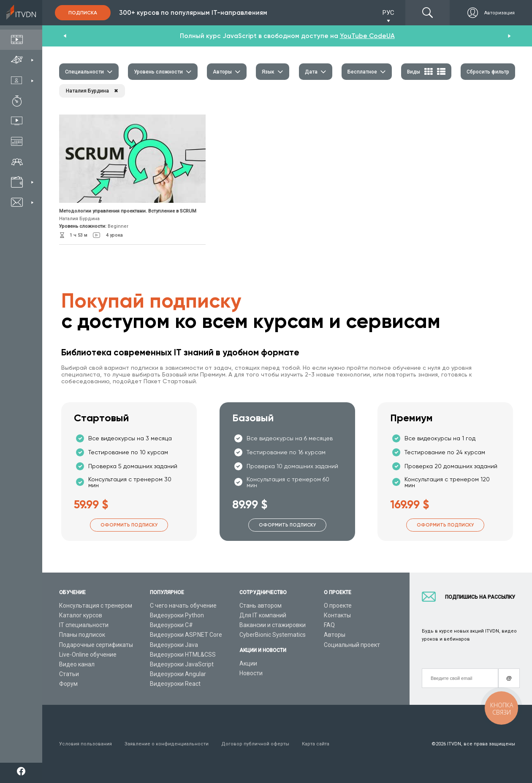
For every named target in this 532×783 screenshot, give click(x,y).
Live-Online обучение (88, 655)
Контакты (337, 615)
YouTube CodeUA (367, 36)
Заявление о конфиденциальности (167, 744)
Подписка (83, 13)
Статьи (69, 674)
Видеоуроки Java (174, 645)
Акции (248, 663)
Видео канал (77, 664)
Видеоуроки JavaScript (182, 664)
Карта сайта (316, 744)
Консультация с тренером (96, 606)
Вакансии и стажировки (273, 625)
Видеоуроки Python (177, 615)
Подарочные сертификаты (96, 645)
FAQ (329, 625)
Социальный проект (352, 645)
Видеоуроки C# (171, 625)
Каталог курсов (81, 615)
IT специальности (84, 625)
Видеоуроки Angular (178, 674)
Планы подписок (82, 635)
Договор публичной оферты (255, 744)
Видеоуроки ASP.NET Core (186, 635)
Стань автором (261, 606)
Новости (251, 673)
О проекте (338, 606)
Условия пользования (85, 744)
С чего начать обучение (183, 606)
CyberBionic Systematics (273, 635)
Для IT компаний (263, 615)
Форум (68, 684)
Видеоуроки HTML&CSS (183, 655)
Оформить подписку (129, 525)
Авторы (335, 635)
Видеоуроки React (175, 684)
